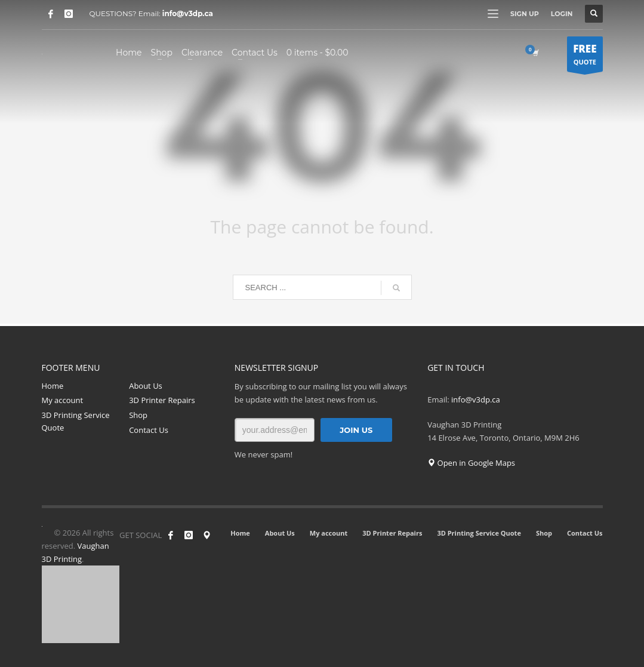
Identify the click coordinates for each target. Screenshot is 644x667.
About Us (146, 386)
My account (63, 400)
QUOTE (585, 57)
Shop (138, 415)
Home (53, 386)
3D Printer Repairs (162, 400)
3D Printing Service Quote (76, 421)
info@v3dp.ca (188, 13)
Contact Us (149, 430)
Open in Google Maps (471, 463)
